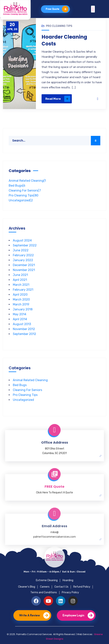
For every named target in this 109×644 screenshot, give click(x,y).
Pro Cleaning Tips (59, 26)
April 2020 (20, 295)
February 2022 (23, 255)
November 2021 (24, 270)
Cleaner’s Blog (27, 587)
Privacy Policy (70, 592)
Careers (45, 587)
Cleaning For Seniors (25, 190)
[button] (93, 9)
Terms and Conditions (44, 592)
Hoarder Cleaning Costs (64, 40)
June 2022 (21, 250)
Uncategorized (21, 200)
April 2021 (20, 280)
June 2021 (20, 275)
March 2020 (21, 299)
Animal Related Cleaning (27, 181)
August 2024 (22, 240)
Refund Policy (82, 587)
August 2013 (22, 324)
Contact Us (61, 587)
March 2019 (21, 304)
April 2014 (20, 319)
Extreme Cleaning (47, 580)
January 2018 (23, 309)
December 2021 (24, 265)
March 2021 (21, 285)
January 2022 (23, 260)
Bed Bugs (17, 186)
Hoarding (68, 580)
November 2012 (24, 329)
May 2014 (20, 314)
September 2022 (25, 245)
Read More (58, 99)
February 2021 (23, 290)
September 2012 (24, 334)
